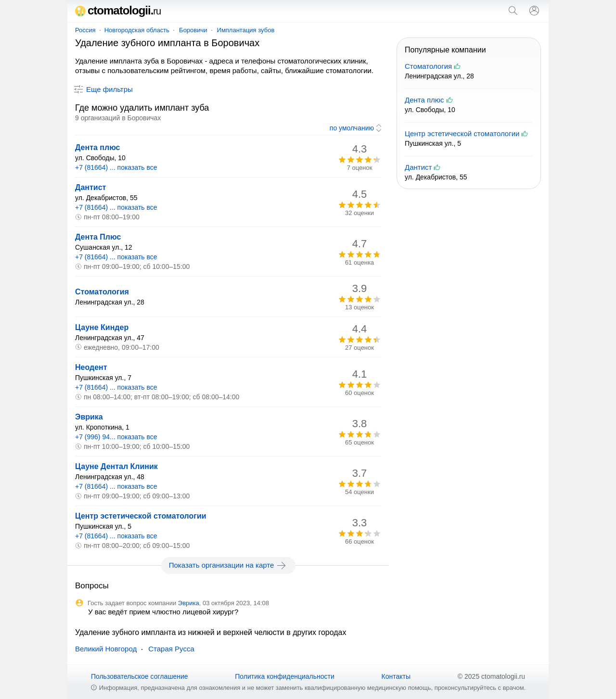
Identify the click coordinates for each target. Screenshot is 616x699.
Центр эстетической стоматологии (141, 516)
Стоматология (102, 292)
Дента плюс (98, 147)
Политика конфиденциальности (285, 676)
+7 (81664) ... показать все (116, 167)
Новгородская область (137, 30)
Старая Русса (171, 649)
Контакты (396, 676)
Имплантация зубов (246, 30)
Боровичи (193, 30)
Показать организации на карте (228, 565)
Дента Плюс (98, 237)
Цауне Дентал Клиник (116, 466)
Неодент (91, 367)
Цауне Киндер (102, 327)
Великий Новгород (106, 649)
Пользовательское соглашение (140, 676)
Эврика (89, 417)
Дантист (90, 187)
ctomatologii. (118, 10)
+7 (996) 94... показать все (116, 437)
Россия (85, 30)
